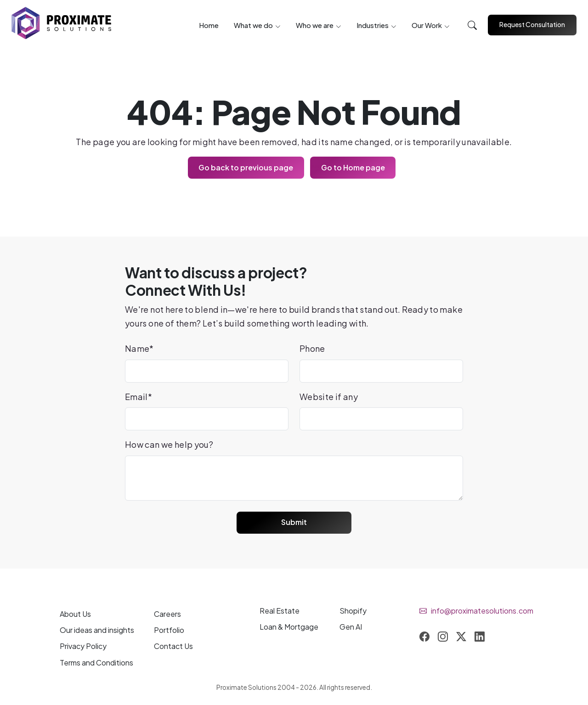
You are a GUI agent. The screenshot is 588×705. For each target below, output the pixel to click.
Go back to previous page (245, 167)
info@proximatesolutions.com (482, 612)
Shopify (353, 612)
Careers (167, 615)
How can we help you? (169, 445)
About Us (75, 615)
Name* (139, 349)
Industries (373, 25)
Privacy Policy (83, 647)
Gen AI (351, 628)
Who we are (315, 25)
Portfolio (169, 631)
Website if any (329, 397)
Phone (312, 349)
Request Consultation (532, 24)
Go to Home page (353, 167)
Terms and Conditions (96, 663)
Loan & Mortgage (289, 628)
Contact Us (173, 647)
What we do (253, 25)
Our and (97, 631)
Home (209, 25)
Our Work (427, 25)
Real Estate (280, 612)
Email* (139, 397)
